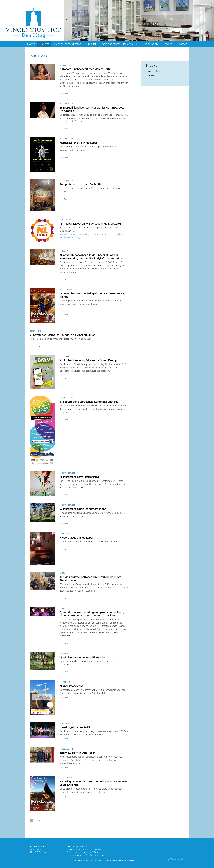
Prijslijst (91, 44)
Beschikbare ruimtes (68, 44)
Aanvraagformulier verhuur (120, 44)
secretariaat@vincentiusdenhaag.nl (88, 849)
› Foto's (151, 76)
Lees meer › (64, 93)
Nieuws (44, 44)
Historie (167, 44)
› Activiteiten (154, 71)
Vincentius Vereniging (112, 861)
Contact (182, 44)
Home (31, 44)
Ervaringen (151, 44)
